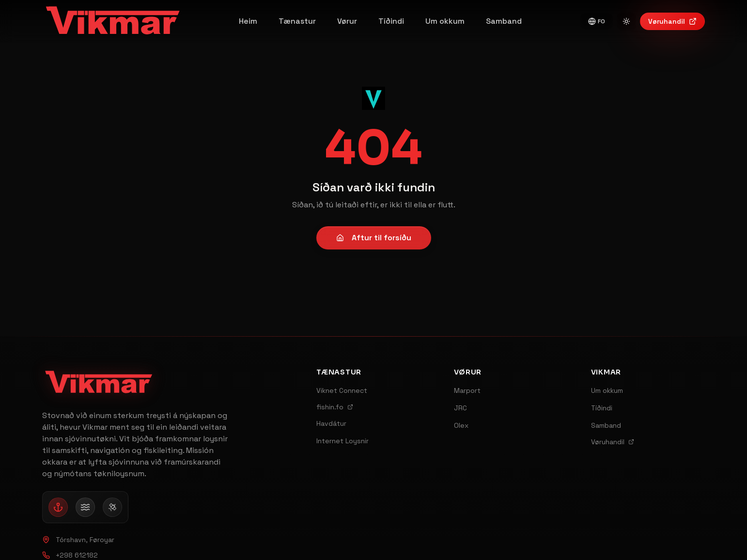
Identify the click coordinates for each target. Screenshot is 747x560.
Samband (504, 21)
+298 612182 (70, 555)
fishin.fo (335, 407)
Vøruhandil (672, 21)
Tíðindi (391, 21)
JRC (460, 408)
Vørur (347, 21)
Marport (467, 390)
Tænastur (297, 21)
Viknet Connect (342, 390)
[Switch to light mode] (626, 21)
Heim (248, 21)
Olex (461, 425)
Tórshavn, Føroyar (78, 540)
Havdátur (331, 423)
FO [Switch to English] (597, 21)
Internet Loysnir (342, 441)
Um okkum (445, 21)
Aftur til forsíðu (374, 238)
